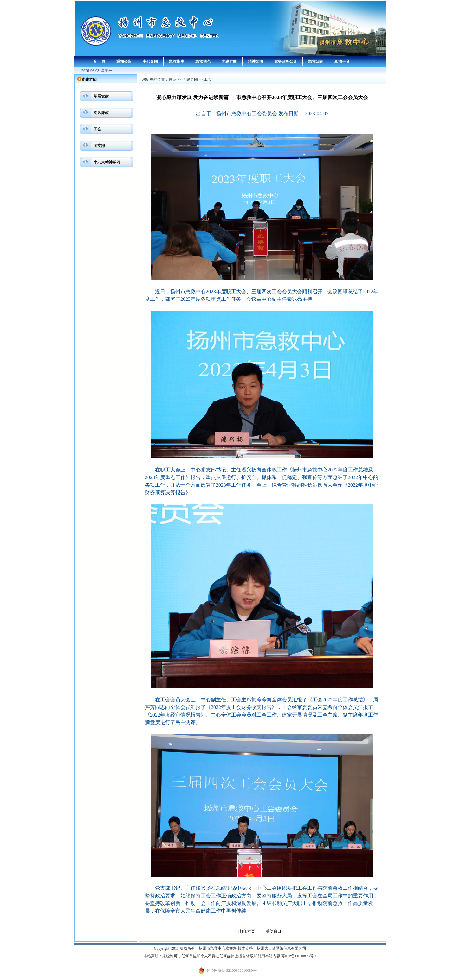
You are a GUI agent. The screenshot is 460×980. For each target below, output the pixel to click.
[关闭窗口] (274, 931)
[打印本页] (247, 931)
